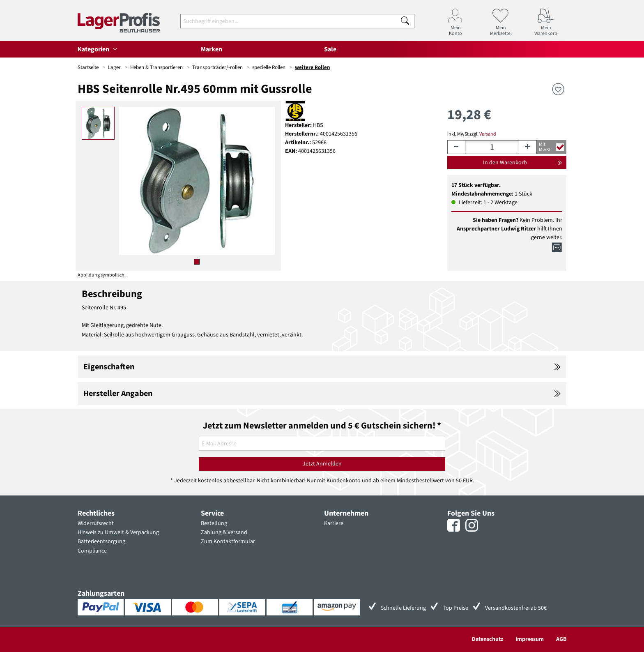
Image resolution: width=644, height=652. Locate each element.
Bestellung (214, 523)
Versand (488, 134)
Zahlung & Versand (224, 532)
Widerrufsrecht (96, 523)
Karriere (334, 523)
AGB (561, 639)
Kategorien (99, 49)
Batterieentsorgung (101, 541)
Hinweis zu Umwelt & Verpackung (118, 532)
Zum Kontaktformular (228, 541)
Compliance (92, 551)
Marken (212, 49)
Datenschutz (488, 639)
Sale (330, 49)
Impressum (530, 639)
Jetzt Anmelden (322, 464)
